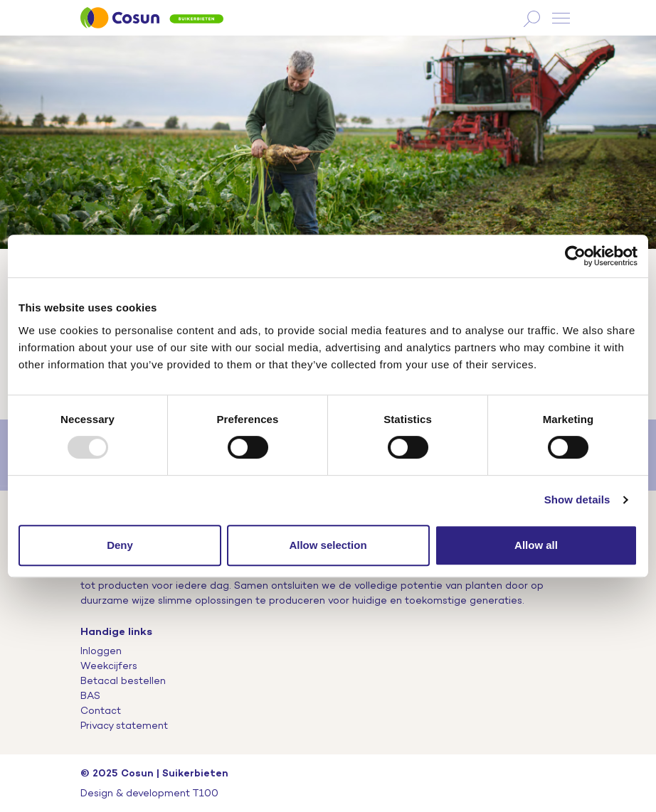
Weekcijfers (109, 666)
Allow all (536, 545)
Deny (120, 545)
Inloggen (101, 651)
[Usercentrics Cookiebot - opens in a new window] (575, 256)
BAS (90, 695)
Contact (101, 710)
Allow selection (328, 545)
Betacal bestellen (123, 680)
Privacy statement (124, 725)
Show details (577, 500)
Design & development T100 (149, 793)
